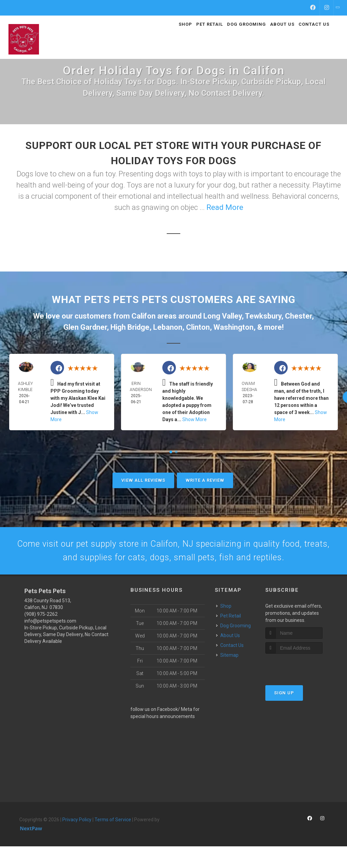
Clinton (198, 327)
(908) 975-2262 (41, 636)
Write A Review (205, 480)
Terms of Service (113, 841)
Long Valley (222, 316)
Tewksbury (263, 316)
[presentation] (301, 688)
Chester (298, 316)
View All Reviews (143, 480)
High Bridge (130, 327)
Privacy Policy (77, 841)
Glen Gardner (85, 327)
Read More (225, 207)
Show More (195, 419)
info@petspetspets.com (50, 643)
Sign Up (284, 714)
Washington (233, 327)
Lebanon (168, 327)
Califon (144, 316)
